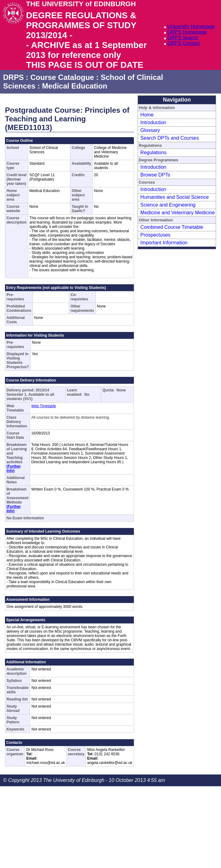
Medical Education (75, 86)
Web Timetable (44, 406)
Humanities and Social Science (175, 197)
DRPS (13, 77)
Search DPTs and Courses (170, 138)
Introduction (153, 122)
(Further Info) (14, 469)
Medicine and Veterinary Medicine (178, 213)
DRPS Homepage (187, 32)
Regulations (154, 153)
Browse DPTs (155, 175)
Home (147, 115)
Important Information (164, 243)
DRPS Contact (183, 43)
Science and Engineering (168, 205)
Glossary (150, 130)
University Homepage (191, 26)
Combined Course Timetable (172, 227)
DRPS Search (183, 38)
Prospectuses (155, 235)
